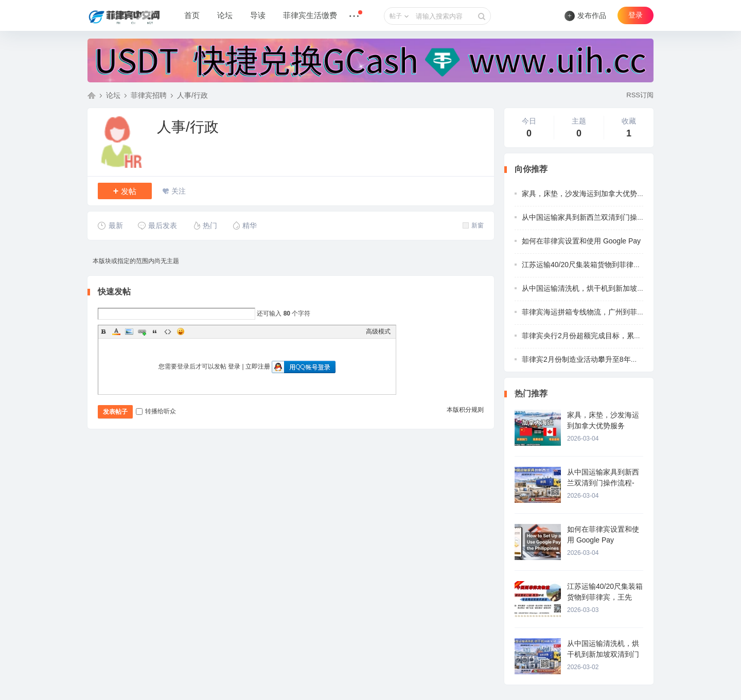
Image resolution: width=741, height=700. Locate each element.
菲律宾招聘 (149, 95)
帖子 (396, 16)
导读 (258, 15)
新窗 (473, 225)
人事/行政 (192, 95)
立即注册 (258, 366)
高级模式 (378, 331)
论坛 (225, 15)
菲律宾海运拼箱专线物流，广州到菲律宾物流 (594, 312)
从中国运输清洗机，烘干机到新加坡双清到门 (594, 288)
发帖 (125, 191)
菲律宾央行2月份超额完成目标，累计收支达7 (594, 336)
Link (142, 331)
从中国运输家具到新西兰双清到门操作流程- (592, 217)
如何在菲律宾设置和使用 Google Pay (581, 241)
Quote (155, 331)
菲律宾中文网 (92, 95)
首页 (192, 15)
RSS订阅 (640, 95)
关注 (179, 191)
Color (116, 331)
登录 (636, 15)
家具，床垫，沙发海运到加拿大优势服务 (587, 194)
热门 (205, 225)
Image (129, 331)
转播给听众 (156, 411)
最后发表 (157, 225)
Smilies (181, 331)
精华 (244, 225)
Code (168, 331)
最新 (110, 225)
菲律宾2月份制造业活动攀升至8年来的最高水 (594, 359)
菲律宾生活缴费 (310, 15)
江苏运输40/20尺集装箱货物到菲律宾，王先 (592, 265)
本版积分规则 (465, 410)
